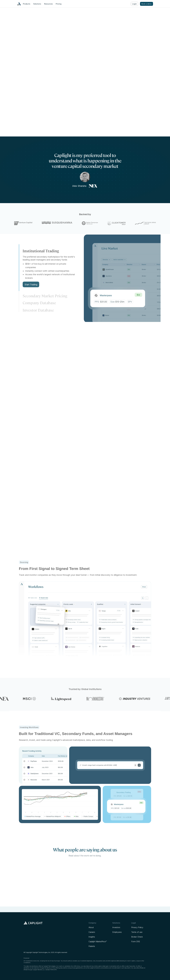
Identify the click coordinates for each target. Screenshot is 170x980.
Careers (92, 932)
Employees (117, 932)
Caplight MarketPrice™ (98, 941)
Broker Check (137, 937)
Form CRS (136, 941)
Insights (92, 937)
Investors (116, 927)
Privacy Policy (137, 927)
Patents (92, 946)
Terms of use (137, 932)
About (91, 927)
